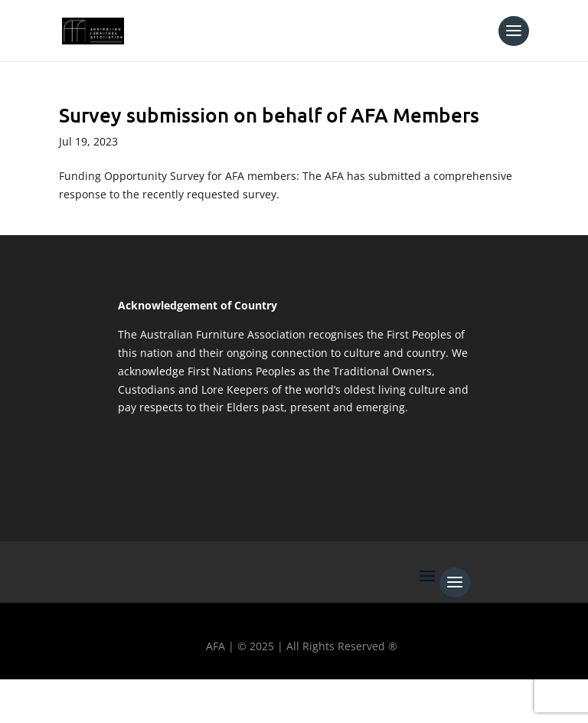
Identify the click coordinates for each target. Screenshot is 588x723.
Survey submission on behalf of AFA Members (269, 115)
